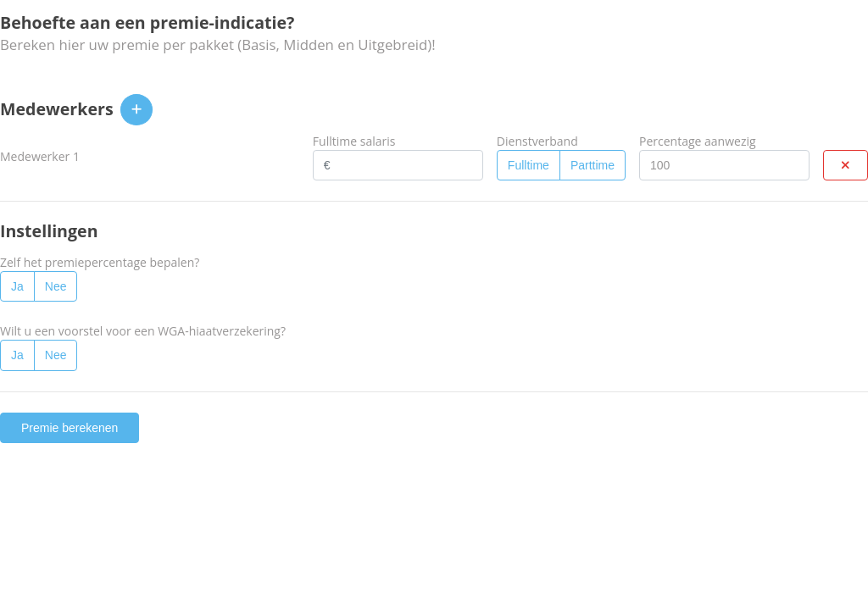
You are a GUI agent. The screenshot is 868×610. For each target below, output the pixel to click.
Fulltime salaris (354, 141)
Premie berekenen (70, 428)
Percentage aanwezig (698, 141)
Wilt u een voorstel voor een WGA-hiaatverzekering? (143, 331)
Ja (17, 286)
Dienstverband (537, 141)
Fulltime (529, 165)
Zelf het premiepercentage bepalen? (100, 262)
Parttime (593, 165)
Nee (56, 286)
